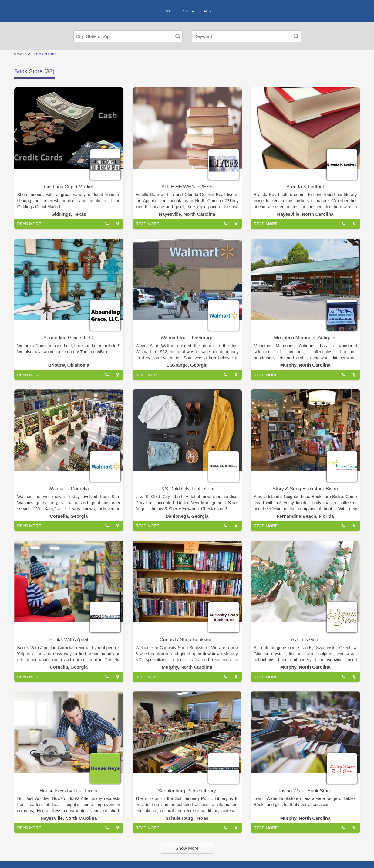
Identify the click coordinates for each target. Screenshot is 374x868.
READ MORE (29, 224)
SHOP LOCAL (197, 11)
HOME (165, 11)
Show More (187, 848)
